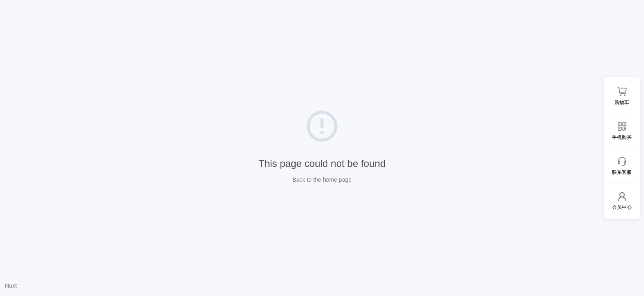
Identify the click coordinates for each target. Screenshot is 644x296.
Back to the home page (322, 180)
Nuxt (11, 286)
